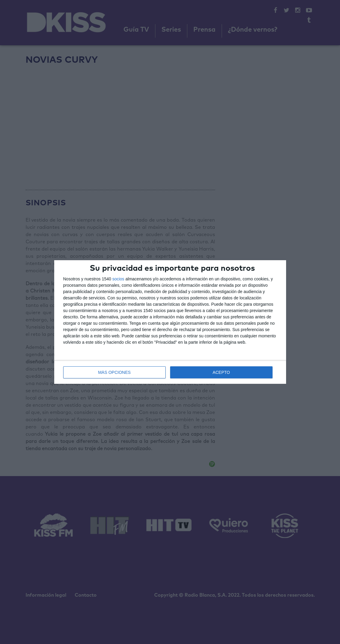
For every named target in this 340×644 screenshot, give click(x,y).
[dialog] (170, 322)
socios (118, 279)
